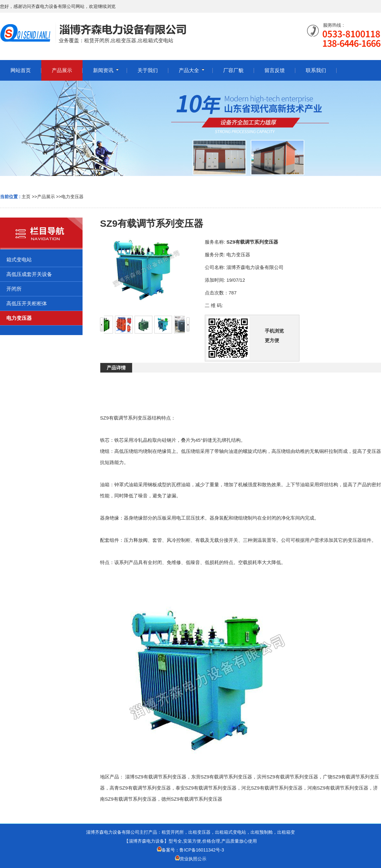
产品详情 (116, 368)
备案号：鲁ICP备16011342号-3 (190, 850)
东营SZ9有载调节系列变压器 (222, 777)
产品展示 (46, 197)
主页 (26, 197)
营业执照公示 (193, 859)
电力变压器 (72, 197)
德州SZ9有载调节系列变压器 (192, 799)
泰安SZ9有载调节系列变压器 (206, 788)
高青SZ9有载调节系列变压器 (140, 788)
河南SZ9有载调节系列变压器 (338, 788)
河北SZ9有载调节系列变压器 (272, 788)
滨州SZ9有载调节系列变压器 (287, 777)
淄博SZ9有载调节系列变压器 (156, 777)
